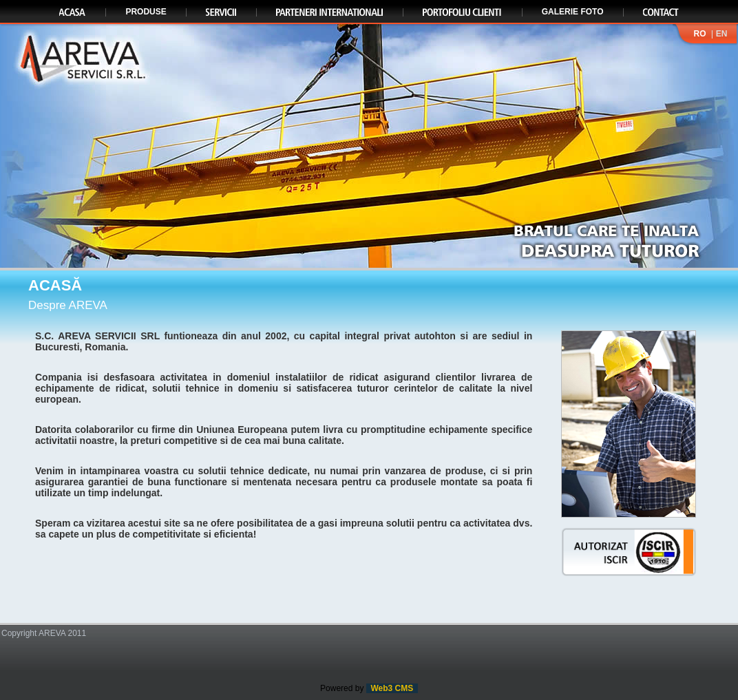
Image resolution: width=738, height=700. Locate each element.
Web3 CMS (392, 688)
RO (699, 34)
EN (722, 34)
